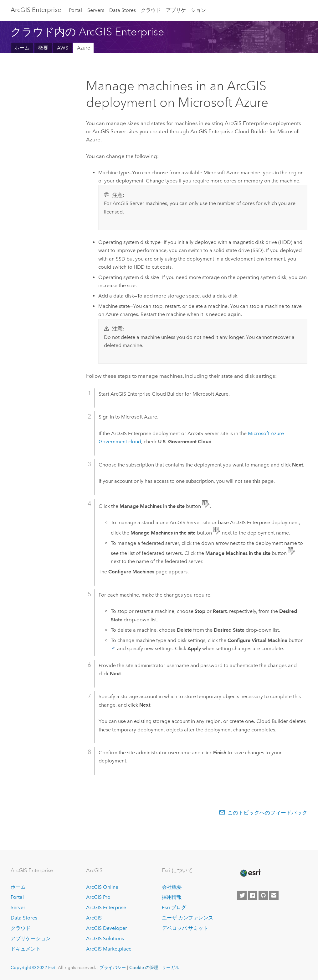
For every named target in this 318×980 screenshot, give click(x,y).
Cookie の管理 (144, 967)
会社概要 (172, 887)
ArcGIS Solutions (105, 938)
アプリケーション (186, 10)
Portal (75, 10)
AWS (63, 48)
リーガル (171, 967)
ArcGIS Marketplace (109, 949)
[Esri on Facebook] (253, 895)
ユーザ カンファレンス (187, 918)
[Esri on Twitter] (242, 895)
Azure (84, 48)
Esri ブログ (174, 907)
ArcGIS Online (102, 887)
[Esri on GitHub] (263, 895)
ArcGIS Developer (107, 928)
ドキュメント (26, 949)
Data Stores (123, 10)
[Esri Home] (250, 873)
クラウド (151, 10)
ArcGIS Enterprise (36, 10)
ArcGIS (94, 918)
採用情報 (172, 897)
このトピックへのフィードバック (267, 813)
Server (18, 907)
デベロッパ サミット (185, 928)
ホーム (22, 48)
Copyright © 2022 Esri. (34, 967)
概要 (43, 48)
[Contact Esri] (274, 895)
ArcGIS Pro (98, 897)
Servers (96, 10)
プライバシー (113, 967)
